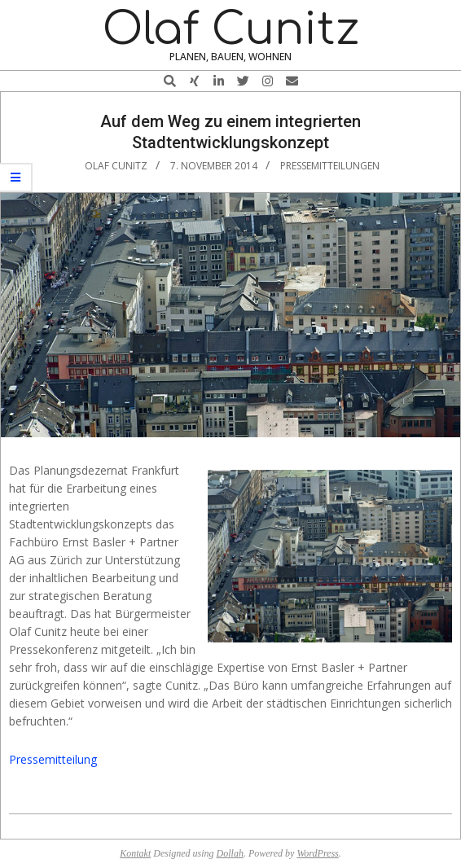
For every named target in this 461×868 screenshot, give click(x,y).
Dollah (230, 853)
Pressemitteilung (53, 759)
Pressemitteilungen (330, 166)
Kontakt (135, 853)
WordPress (317, 853)
